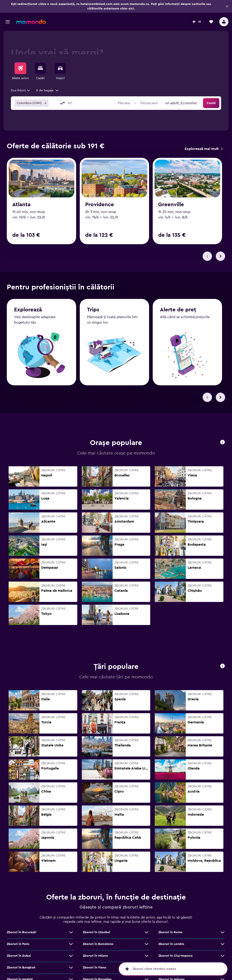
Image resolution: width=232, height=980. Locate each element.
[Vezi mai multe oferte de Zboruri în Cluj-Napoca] (222, 956)
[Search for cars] (60, 68)
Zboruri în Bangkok (21, 968)
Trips (93, 310)
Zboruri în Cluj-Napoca (175, 956)
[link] (204, 149)
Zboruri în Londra (171, 944)
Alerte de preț (178, 310)
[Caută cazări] (40, 68)
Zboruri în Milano (95, 956)
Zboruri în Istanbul (96, 932)
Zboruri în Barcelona (98, 944)
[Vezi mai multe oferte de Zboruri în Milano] (147, 956)
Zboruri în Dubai (19, 956)
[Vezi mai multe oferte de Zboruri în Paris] (71, 944)
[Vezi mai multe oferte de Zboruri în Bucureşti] (71, 932)
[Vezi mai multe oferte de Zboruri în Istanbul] (147, 932)
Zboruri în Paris (18, 944)
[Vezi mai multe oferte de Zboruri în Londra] (222, 944)
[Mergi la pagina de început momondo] (31, 22)
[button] (227, 6)
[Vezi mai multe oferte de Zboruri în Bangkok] (71, 968)
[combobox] (21, 90)
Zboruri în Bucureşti (22, 932)
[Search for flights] (20, 68)
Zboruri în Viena (94, 968)
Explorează (28, 310)
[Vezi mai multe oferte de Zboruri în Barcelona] (147, 944)
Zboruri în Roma (170, 932)
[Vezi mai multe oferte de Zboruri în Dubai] (71, 956)
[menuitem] (20, 71)
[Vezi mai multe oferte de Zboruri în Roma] (222, 932)
